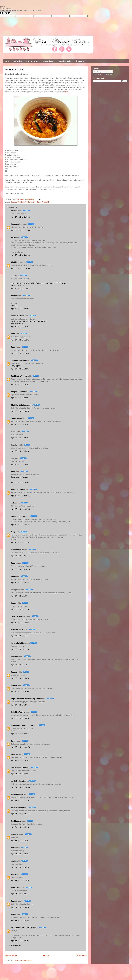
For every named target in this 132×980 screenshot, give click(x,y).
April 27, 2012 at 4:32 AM (20, 384)
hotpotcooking (17, 224)
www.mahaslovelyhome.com (22, 725)
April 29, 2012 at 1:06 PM (20, 894)
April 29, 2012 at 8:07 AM (20, 854)
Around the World (65, 61)
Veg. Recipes (18, 61)
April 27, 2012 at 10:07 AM (21, 496)
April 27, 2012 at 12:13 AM (21, 230)
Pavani (14, 347)
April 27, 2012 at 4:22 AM (20, 369)
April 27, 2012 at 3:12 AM (20, 340)
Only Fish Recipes (18, 712)
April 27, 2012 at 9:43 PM (20, 734)
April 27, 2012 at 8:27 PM (20, 705)
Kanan (14, 603)
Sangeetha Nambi (18, 392)
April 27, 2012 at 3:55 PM (20, 636)
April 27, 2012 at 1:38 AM (20, 309)
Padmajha (15, 901)
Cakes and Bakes (48, 61)
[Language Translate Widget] (103, 72)
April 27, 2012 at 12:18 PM (21, 543)
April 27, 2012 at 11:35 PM (21, 747)
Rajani (14, 914)
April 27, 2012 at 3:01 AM (20, 327)
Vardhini (14, 296)
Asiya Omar (16, 888)
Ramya (14, 563)
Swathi (14, 741)
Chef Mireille (16, 262)
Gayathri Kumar (17, 794)
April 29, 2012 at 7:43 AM (20, 841)
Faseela (14, 672)
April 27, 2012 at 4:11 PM (20, 649)
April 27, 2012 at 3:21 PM (20, 609)
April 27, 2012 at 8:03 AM (20, 464)
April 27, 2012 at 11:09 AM (21, 509)
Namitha (14, 685)
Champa (14, 211)
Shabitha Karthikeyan (19, 405)
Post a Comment (15, 945)
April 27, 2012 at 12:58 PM (21, 569)
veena (13, 874)
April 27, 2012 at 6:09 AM (20, 411)
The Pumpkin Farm (18, 768)
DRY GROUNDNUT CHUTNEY (22, 928)
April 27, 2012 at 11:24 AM (21, 525)
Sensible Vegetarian (19, 616)
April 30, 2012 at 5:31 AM (20, 941)
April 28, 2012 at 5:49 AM (20, 774)
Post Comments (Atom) (23, 960)
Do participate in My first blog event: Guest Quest (29, 321)
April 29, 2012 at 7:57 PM (20, 921)
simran (14, 432)
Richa (13, 237)
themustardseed (17, 808)
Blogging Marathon (18, 202)
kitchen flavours (17, 550)
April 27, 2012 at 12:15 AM (21, 255)
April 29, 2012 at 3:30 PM (20, 907)
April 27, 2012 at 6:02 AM (20, 398)
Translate (107, 74)
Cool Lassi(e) (16, 821)
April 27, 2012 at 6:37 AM (20, 438)
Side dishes (37, 202)
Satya (13, 472)
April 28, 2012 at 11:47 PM (21, 814)
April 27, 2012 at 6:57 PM (20, 692)
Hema (13, 576)
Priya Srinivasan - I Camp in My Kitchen (26, 699)
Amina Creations (18, 316)
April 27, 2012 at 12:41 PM (21, 556)
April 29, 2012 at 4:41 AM (20, 827)
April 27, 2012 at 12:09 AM (21, 217)
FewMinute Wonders (19, 376)
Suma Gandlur (17, 418)
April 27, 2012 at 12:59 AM (21, 268)
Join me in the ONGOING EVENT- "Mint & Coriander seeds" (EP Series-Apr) (39, 283)
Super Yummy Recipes (19, 477)
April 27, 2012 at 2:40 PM (20, 596)
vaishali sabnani (17, 781)
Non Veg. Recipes (32, 61)
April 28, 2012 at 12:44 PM (21, 801)
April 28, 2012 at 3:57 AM (20, 761)
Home (7, 61)
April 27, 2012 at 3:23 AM (20, 353)
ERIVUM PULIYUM (18, 285)
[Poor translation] (7, 13)
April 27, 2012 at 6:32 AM (20, 425)
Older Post (81, 955)
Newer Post (11, 955)
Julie (13, 276)
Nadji (13, 532)
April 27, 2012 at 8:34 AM (20, 482)
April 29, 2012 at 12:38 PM (21, 881)
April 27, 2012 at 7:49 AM (20, 451)
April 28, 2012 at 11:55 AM (21, 787)
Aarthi (14, 848)
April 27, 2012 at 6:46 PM (20, 678)
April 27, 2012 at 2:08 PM (20, 583)
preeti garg (15, 834)
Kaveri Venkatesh (18, 490)
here (67, 92)
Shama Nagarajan (18, 516)
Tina (13, 458)
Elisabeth (15, 754)
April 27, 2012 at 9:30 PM (20, 718)
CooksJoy (15, 306)
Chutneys (29, 202)
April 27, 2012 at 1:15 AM (20, 288)
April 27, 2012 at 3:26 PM (20, 623)
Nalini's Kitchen (17, 630)
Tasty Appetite (16, 366)
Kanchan (15, 445)
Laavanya (15, 656)
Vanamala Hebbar (18, 643)
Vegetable (46, 202)
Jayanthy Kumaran (18, 360)
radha (13, 503)
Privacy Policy (80, 61)
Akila (13, 334)
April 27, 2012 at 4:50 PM (20, 665)
